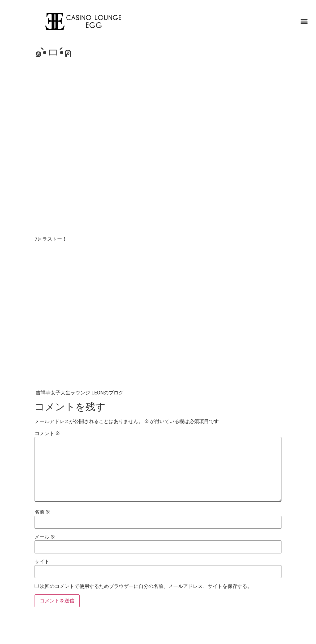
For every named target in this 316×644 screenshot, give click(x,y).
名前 (42, 512)
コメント (47, 434)
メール (45, 537)
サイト (42, 562)
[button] (304, 22)
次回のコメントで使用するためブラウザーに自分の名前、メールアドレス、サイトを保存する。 (146, 586)
